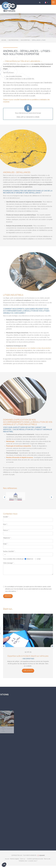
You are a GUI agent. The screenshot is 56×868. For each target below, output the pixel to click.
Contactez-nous (23, 861)
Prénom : (6, 530)
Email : (6, 544)
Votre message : (9, 563)
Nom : (5, 524)
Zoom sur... (23, 859)
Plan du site (47, 859)
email (39, 559)
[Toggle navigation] (54, 2)
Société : (6, 517)
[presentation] (5, 497)
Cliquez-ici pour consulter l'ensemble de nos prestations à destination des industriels (26, 101)
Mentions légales (15, 859)
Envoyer (8, 596)
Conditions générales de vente (35, 859)
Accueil (7, 859)
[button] (4, 865)
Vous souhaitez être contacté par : (14, 559)
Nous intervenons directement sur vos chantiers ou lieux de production (28, 348)
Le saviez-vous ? (33, 861)
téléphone (30, 559)
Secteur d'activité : (9, 551)
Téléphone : (7, 538)
